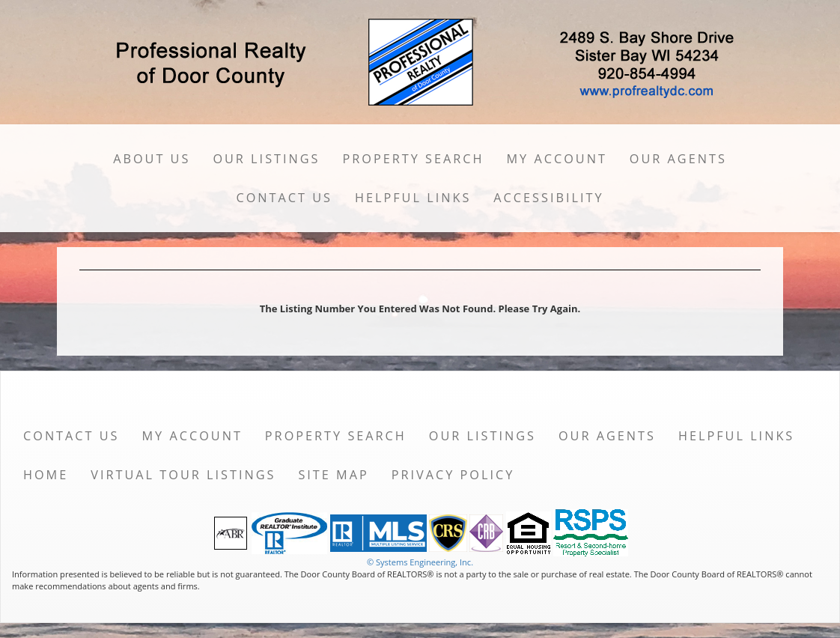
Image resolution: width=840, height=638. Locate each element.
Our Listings (266, 159)
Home (46, 475)
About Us (152, 159)
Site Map (333, 475)
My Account (557, 159)
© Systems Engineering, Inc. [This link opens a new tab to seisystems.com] (420, 562)
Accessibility (548, 198)
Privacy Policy (453, 475)
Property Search (414, 159)
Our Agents (678, 159)
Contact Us (284, 198)
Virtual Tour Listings (183, 475)
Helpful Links (413, 198)
